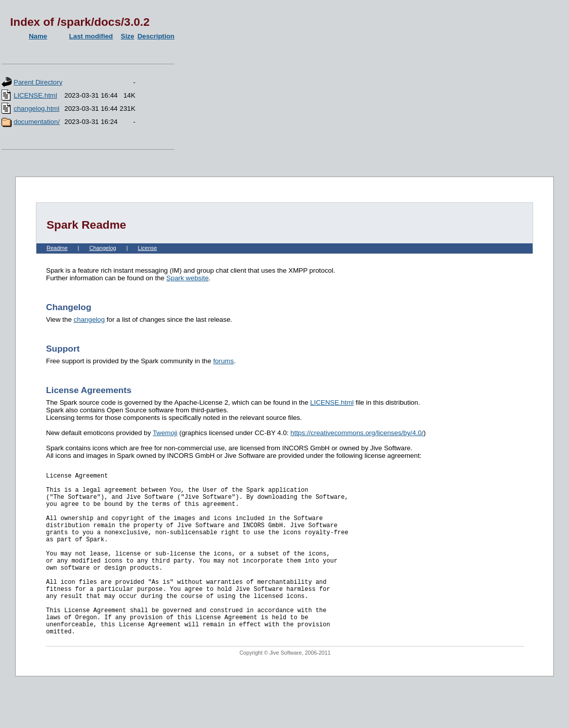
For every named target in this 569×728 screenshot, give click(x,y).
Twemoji (165, 433)
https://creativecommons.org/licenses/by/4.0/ (357, 433)
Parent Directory (38, 82)
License (148, 248)
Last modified (91, 36)
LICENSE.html (35, 95)
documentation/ (37, 122)
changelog (90, 319)
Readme (57, 248)
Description (156, 36)
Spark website (188, 278)
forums (223, 361)
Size (128, 36)
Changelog (102, 248)
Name (38, 36)
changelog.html (36, 109)
